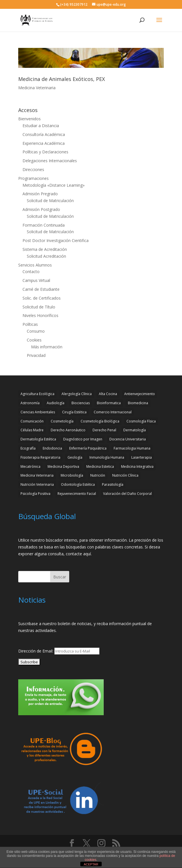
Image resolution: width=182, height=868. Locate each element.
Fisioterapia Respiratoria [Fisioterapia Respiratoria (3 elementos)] (40, 457)
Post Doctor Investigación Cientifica (56, 240)
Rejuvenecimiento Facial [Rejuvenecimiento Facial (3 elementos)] (77, 494)
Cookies (34, 340)
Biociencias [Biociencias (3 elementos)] (81, 403)
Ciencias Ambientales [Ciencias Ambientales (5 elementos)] (38, 412)
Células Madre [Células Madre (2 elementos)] (32, 430)
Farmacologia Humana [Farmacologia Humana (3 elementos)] (132, 448)
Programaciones (33, 178)
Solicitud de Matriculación (50, 201)
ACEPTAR (91, 864)
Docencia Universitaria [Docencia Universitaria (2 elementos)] (128, 439)
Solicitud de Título (39, 307)
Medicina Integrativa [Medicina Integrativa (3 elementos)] (137, 466)
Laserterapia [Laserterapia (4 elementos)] (142, 457)
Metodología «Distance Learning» (54, 185)
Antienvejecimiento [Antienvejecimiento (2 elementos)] (140, 394)
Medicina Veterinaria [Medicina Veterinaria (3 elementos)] (37, 475)
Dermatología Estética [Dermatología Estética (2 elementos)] (38, 439)
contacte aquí (78, 554)
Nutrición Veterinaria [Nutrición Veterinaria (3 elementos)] (37, 484)
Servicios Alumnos (35, 265)
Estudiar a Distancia (41, 126)
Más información (47, 347)
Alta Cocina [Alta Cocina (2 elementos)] (108, 394)
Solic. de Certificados (42, 298)
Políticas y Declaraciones (45, 152)
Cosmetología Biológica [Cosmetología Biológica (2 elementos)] (100, 421)
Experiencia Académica (44, 143)
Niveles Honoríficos (40, 315)
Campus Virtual (36, 280)
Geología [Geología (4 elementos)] (75, 457)
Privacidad (36, 355)
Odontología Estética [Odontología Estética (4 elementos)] (78, 484)
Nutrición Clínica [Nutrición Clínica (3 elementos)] (125, 475)
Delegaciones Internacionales (50, 161)
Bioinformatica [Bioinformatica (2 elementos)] (109, 403)
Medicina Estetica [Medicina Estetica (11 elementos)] (100, 466)
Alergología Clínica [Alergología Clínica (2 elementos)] (77, 394)
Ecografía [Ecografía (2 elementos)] (28, 448)
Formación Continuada (44, 225)
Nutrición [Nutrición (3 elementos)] (98, 475)
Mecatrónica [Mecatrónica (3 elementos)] (30, 466)
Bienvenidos (29, 119)
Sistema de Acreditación (45, 249)
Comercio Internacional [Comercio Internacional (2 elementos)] (113, 412)
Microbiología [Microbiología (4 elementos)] (72, 475)
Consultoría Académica (44, 134)
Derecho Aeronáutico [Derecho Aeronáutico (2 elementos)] (68, 430)
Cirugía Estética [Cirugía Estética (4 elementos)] (74, 412)
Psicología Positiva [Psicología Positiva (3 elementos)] (35, 494)
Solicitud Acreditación (46, 256)
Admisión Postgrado (41, 209)
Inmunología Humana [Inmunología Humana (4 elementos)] (107, 457)
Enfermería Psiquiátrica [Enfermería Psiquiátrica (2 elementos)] (88, 448)
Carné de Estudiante (41, 289)
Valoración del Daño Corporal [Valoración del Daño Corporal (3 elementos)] (127, 494)
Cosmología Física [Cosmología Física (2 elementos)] (141, 421)
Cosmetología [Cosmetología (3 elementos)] (62, 421)
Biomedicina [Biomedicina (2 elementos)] (138, 403)
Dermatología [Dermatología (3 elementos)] (135, 430)
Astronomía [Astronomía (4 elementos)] (30, 403)
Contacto (31, 272)
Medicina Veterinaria (37, 88)
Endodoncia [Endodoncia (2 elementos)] (52, 448)
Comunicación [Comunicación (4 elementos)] (32, 421)
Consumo (36, 331)
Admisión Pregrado (40, 194)
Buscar (60, 577)
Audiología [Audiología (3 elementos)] (56, 403)
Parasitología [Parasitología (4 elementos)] (113, 484)
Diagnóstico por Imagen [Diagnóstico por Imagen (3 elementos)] (83, 439)
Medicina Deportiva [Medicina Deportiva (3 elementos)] (63, 466)
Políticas (30, 324)
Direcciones (33, 169)
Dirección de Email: (36, 651)
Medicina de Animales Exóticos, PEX (62, 79)
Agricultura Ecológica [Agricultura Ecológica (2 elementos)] (37, 394)
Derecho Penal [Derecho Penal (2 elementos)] (104, 430)
